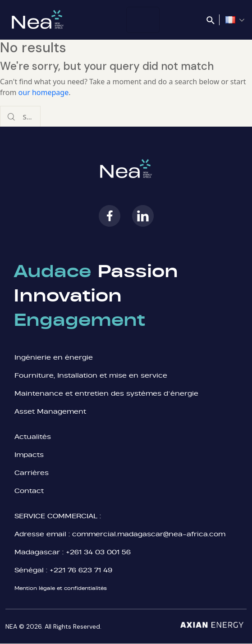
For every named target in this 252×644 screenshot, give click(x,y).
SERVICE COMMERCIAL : (58, 516)
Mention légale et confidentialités (61, 588)
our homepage (44, 92)
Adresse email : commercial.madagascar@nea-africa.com (120, 534)
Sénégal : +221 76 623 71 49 (63, 570)
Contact (29, 491)
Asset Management (51, 411)
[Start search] (11, 117)
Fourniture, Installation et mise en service (91, 375)
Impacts (29, 454)
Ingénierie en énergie (54, 357)
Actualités (33, 436)
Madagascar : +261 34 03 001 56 (73, 552)
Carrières (32, 473)
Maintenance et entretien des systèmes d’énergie (106, 393)
